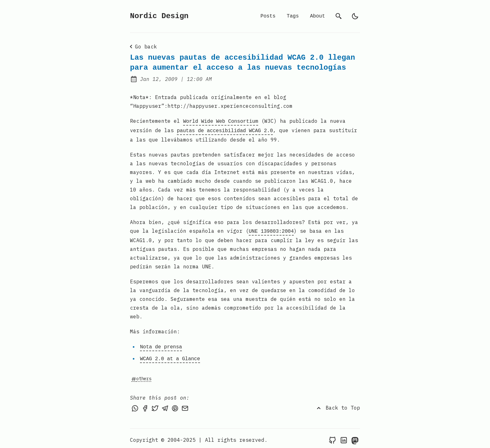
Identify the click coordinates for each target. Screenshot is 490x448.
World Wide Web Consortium (221, 121)
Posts (268, 16)
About (317, 16)
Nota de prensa (161, 345)
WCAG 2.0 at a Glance (170, 356)
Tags (293, 16)
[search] (339, 16)
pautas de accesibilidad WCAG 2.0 (225, 130)
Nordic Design (159, 16)
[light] (355, 16)
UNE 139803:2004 (271, 230)
